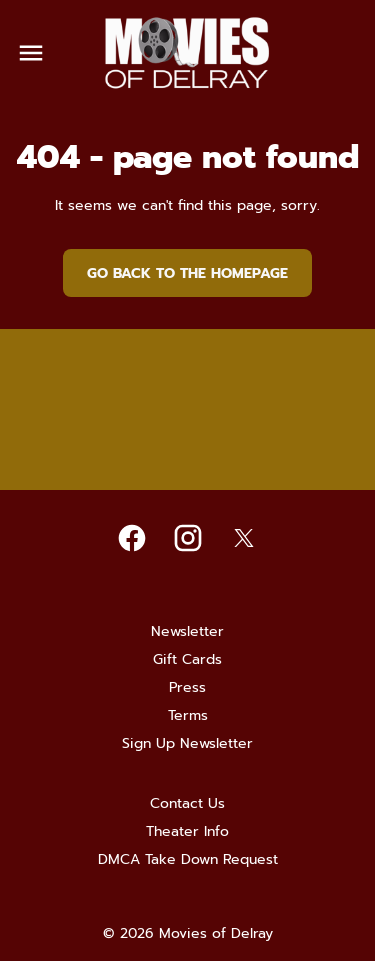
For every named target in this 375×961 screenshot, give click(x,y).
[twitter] (244, 538)
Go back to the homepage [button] (187, 273)
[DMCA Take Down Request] (188, 860)
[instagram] (188, 538)
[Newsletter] (187, 632)
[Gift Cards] (187, 660)
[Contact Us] (187, 804)
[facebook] (132, 538)
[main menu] (31, 53)
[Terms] (188, 716)
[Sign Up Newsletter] (187, 744)
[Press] (187, 688)
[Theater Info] (187, 832)
